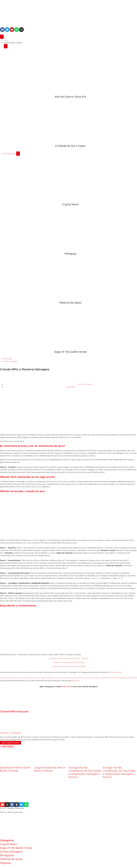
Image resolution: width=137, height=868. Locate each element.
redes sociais (67, 687)
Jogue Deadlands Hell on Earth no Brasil (50, 769)
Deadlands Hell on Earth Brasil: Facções (15, 769)
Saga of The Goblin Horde (70, 352)
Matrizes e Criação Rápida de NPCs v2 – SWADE (68, 658)
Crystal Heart (70, 204)
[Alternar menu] (2, 37)
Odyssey (5, 863)
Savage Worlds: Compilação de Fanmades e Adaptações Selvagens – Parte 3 (119, 772)
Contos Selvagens (11, 852)
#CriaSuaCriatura (115, 672)
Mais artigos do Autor (11, 743)
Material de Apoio (70, 303)
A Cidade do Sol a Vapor (70, 146)
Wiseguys (70, 253)
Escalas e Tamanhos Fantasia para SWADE (68, 666)
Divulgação (7, 855)
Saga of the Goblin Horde (16, 848)
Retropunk (76, 681)
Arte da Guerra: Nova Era (70, 97)
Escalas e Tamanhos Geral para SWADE (68, 662)
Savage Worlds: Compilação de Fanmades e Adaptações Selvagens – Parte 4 (85, 772)
